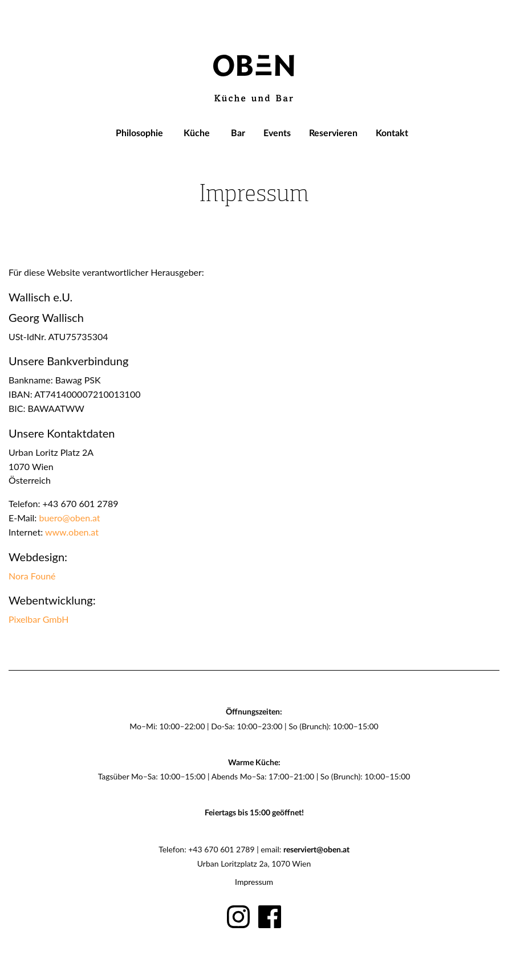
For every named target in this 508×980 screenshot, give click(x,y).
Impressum (254, 882)
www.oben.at (72, 532)
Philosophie (139, 133)
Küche (197, 133)
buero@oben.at (69, 518)
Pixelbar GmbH (38, 619)
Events (277, 133)
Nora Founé (32, 576)
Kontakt (392, 133)
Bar (238, 133)
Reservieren (333, 133)
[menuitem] (139, 133)
